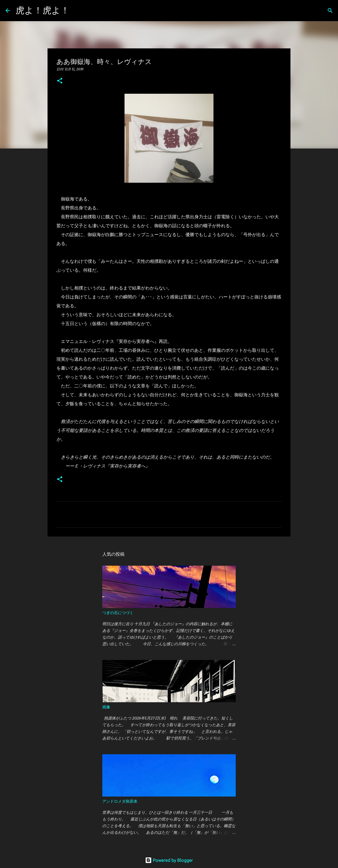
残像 (106, 707)
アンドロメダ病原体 (120, 801)
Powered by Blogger (169, 860)
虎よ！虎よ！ (43, 10)
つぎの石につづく (118, 613)
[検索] (77, 11)
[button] (60, 81)
